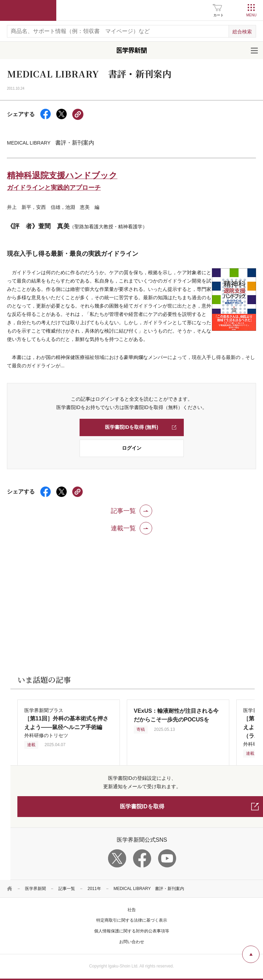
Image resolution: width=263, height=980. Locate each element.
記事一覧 (67, 889)
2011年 (94, 889)
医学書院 (28, 10)
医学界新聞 (35, 889)
